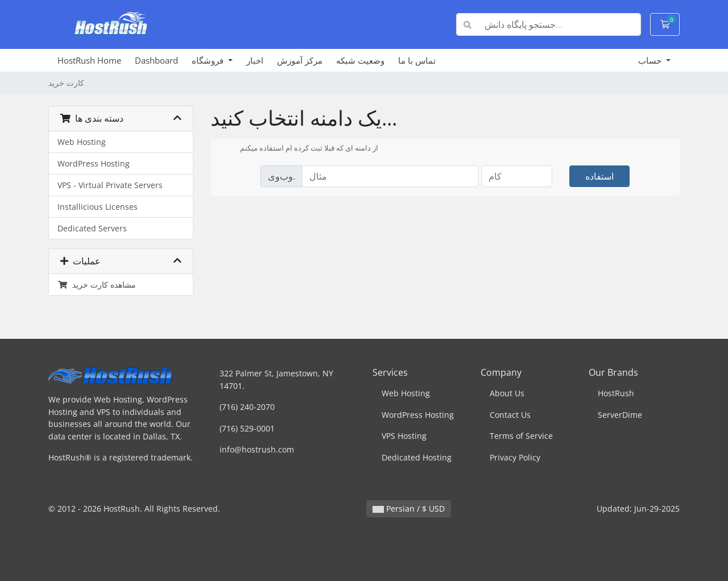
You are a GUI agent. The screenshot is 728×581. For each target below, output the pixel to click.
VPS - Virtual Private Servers (110, 185)
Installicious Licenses (98, 207)
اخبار (255, 60)
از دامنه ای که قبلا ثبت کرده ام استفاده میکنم (300, 149)
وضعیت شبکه (360, 60)
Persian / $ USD (409, 509)
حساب (651, 60)
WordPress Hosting (94, 163)
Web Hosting (82, 142)
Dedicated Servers (92, 228)
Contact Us (510, 415)
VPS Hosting (404, 436)
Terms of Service (521, 436)
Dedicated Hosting (417, 457)
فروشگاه (209, 60)
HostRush (616, 393)
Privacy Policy (515, 457)
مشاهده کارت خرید (97, 285)
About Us (507, 393)
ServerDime (620, 415)
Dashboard (156, 60)
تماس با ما (417, 60)
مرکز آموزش (300, 60)
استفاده (599, 176)
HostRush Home (89, 60)
